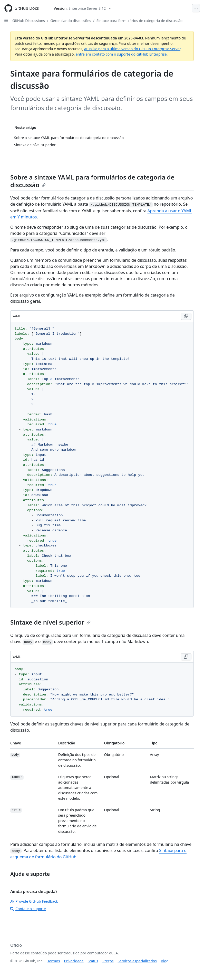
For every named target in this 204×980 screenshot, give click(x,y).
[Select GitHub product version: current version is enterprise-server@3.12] (82, 8)
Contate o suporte (28, 909)
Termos (54, 961)
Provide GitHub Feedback (34, 901)
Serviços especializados (137, 961)
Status (93, 961)
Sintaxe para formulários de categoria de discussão (139, 21)
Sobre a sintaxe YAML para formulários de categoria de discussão (92, 181)
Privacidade (74, 961)
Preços (108, 961)
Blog (165, 961)
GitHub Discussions (29, 21)
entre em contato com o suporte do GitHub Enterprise (121, 54)
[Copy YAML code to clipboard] (186, 316)
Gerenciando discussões (71, 21)
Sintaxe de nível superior (50, 622)
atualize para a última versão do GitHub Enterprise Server (132, 49)
